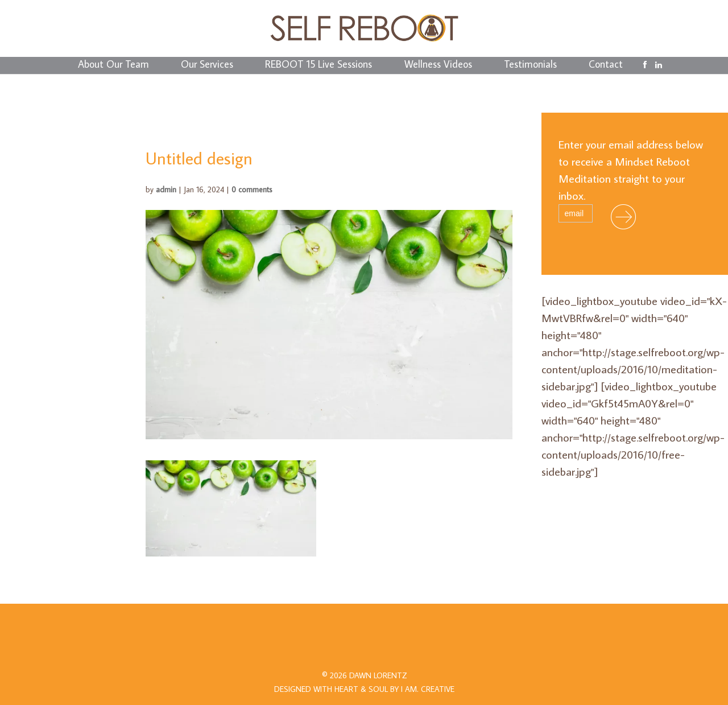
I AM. (428, 689)
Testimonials (530, 65)
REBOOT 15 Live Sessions (318, 65)
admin (166, 189)
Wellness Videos (438, 65)
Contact (606, 65)
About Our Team (113, 65)
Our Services (207, 65)
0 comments (252, 189)
